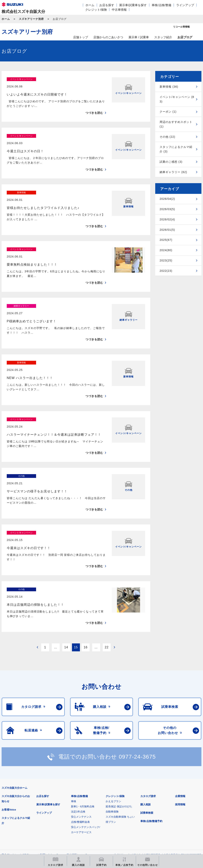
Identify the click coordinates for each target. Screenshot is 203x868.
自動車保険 (112, 742)
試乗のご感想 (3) (171, 162)
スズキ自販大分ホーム (14, 719)
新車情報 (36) (169, 87)
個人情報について (77, 786)
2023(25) (166, 260)
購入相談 (146, 735)
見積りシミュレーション (72, 805)
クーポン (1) (168, 112)
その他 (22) (167, 137)
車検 (74, 732)
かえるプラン (113, 732)
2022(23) (166, 271)
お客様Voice (9, 740)
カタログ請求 (148, 727)
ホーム (90, 5)
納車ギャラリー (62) (173, 172)
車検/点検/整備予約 (151, 752)
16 (86, 578)
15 (76, 578)
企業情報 (180, 727)
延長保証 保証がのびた (119, 737)
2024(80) (166, 250)
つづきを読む (94, 106)
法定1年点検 (78, 742)
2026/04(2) (167, 199)
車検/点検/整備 (161, 5)
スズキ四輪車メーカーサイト (22, 805)
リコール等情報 (170, 805)
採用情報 (180, 735)
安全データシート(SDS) (15, 786)
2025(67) (166, 240)
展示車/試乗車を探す (133, 5)
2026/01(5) (167, 230)
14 (66, 578)
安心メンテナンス (81, 748)
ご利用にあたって (48, 786)
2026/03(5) (167, 209)
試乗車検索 (147, 744)
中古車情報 (119, 10)
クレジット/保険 (96, 10)
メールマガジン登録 (121, 805)
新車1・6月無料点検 (83, 737)
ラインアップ (185, 5)
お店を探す (107, 5)
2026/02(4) (167, 219)
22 (107, 578)
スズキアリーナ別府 (31, 19)
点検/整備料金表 (80, 753)
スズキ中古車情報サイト (22, 825)
